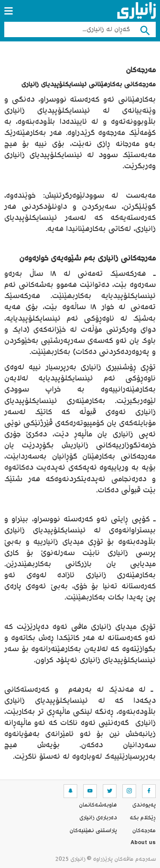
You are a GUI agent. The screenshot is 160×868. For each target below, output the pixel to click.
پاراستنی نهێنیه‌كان (93, 831)
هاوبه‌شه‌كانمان (98, 805)
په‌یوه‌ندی (144, 805)
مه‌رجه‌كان (144, 831)
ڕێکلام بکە (143, 818)
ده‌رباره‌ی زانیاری (98, 818)
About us (143, 844)
